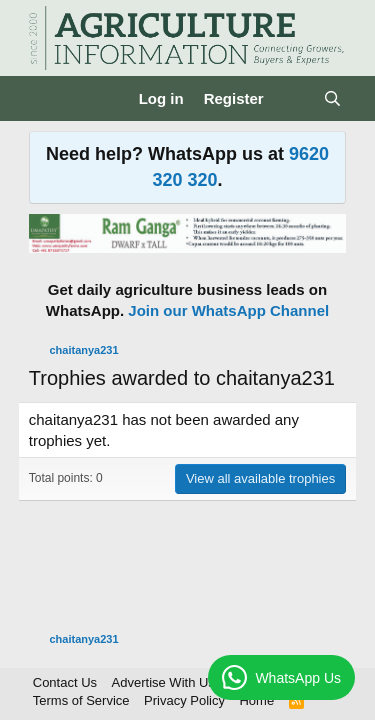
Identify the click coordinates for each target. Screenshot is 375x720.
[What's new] (293, 98)
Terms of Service (81, 700)
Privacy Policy (184, 700)
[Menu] (46, 99)
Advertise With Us (163, 682)
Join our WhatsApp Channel (228, 310)
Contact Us (65, 682)
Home (256, 700)
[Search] (332, 98)
